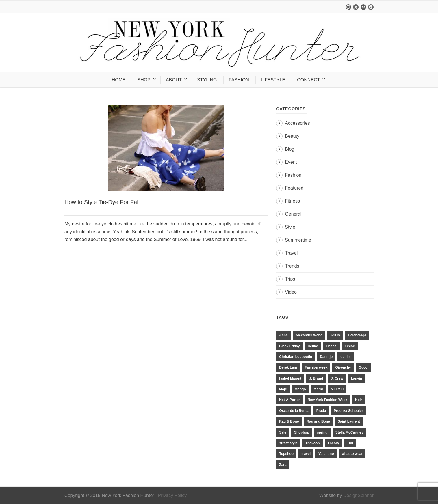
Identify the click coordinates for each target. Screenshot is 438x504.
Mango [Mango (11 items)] (300, 389)
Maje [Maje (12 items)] (283, 389)
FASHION (239, 80)
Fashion (293, 175)
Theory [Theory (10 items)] (333, 443)
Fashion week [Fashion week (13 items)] (316, 367)
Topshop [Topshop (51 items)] (286, 454)
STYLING (207, 80)
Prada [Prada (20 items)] (321, 411)
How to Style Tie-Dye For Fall (102, 202)
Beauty (292, 136)
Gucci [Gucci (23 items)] (363, 367)
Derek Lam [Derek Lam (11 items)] (288, 367)
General (293, 214)
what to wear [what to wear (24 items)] (352, 454)
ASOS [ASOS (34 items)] (335, 335)
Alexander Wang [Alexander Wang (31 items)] (309, 335)
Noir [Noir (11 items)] (359, 400)
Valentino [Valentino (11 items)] (326, 454)
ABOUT (174, 80)
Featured (294, 188)
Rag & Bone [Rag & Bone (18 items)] (289, 421)
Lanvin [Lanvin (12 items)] (357, 378)
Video (291, 292)
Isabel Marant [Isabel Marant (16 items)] (290, 378)
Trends (292, 266)
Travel (291, 253)
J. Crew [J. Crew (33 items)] (337, 378)
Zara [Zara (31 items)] (283, 465)
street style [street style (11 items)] (288, 443)
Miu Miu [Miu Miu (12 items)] (337, 389)
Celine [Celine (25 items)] (313, 346)
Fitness (292, 201)
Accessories (297, 123)
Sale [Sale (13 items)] (283, 432)
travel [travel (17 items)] (306, 454)
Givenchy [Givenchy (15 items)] (343, 367)
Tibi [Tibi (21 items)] (350, 443)
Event (291, 162)
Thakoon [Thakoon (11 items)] (313, 443)
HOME (119, 80)
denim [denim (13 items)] (345, 357)
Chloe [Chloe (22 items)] (350, 346)
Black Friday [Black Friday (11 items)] (289, 346)
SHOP (144, 80)
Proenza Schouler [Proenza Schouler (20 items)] (348, 411)
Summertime (298, 240)
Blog (289, 149)
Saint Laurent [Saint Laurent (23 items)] (349, 421)
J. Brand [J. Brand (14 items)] (316, 378)
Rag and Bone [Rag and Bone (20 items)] (318, 421)
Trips (290, 279)
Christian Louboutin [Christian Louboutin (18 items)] (296, 357)
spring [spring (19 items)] (322, 432)
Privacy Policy (172, 495)
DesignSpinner (358, 495)
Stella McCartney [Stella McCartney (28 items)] (349, 432)
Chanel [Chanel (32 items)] (332, 346)
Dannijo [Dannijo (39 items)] (326, 357)
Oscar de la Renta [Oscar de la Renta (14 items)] (294, 411)
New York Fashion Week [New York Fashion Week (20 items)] (327, 400)
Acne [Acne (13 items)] (283, 335)
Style (290, 227)
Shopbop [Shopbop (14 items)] (302, 432)
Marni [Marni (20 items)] (318, 389)
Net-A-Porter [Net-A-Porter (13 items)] (289, 400)
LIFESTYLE (273, 80)
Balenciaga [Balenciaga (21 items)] (357, 335)
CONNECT (308, 80)
